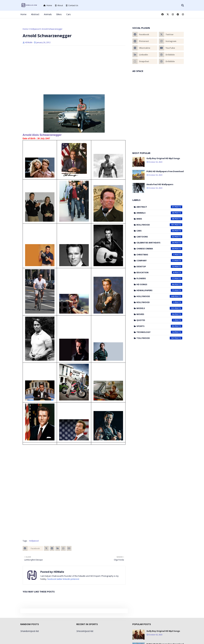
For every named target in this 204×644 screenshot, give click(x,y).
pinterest (75, 579)
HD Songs (159, 284)
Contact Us (72, 5)
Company (159, 261)
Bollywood (159, 225)
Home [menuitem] (23, 14)
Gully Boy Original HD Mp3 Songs (163, 158)
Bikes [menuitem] (59, 14)
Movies (159, 314)
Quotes (159, 320)
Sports (159, 326)
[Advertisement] (74, 70)
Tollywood (159, 338)
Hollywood (35, 29)
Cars (159, 231)
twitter (60, 579)
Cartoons (159, 237)
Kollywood (159, 302)
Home (48, 5)
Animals (159, 213)
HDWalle (29, 42)
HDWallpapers (159, 290)
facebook (52, 579)
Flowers (159, 278)
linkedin (67, 579)
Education (159, 272)
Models (159, 308)
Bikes (159, 219)
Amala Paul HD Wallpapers (160, 184)
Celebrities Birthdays (159, 243)
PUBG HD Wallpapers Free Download (165, 171)
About (59, 5)
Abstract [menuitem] (35, 14)
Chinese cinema (159, 249)
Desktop (159, 266)
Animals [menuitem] (48, 14)
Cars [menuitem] (68, 14)
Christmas (159, 255)
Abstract (159, 207)
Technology (159, 332)
